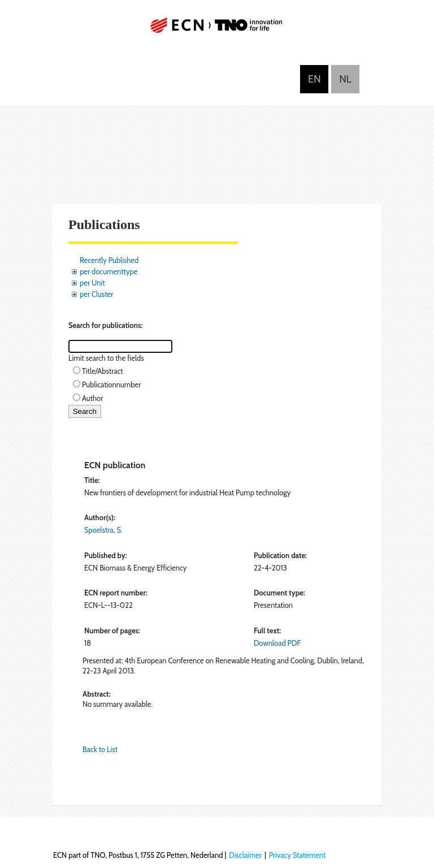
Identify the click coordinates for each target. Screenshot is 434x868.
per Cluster (96, 294)
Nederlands (345, 79)
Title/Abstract (103, 371)
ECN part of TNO (217, 30)
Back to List (100, 749)
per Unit (92, 283)
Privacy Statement (298, 855)
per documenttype (108, 271)
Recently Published (109, 260)
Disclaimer (245, 855)
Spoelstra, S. (103, 530)
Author (92, 398)
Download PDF (277, 643)
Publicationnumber (111, 385)
